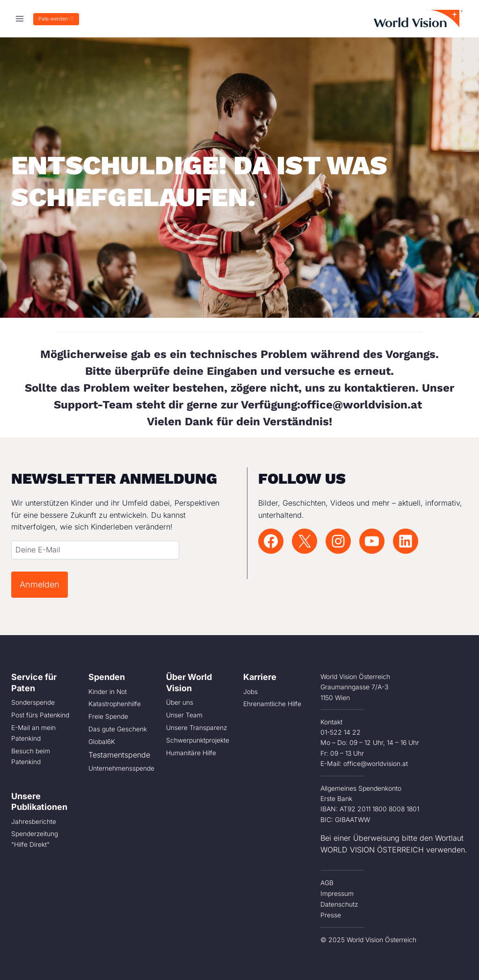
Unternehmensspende (121, 767)
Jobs (250, 692)
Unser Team (184, 715)
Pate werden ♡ (56, 19)
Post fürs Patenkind (40, 715)
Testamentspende (119, 753)
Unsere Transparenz (197, 727)
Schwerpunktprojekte (198, 739)
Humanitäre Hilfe (191, 751)
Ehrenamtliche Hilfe (272, 704)
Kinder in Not (108, 692)
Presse (331, 914)
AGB (327, 883)
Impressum (337, 893)
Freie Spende (108, 716)
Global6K (102, 741)
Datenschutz (339, 903)
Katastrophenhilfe (115, 704)
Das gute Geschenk (118, 729)
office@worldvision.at (363, 405)
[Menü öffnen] (20, 18)
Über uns (180, 702)
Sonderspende (33, 702)
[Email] (95, 550)
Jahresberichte (34, 820)
